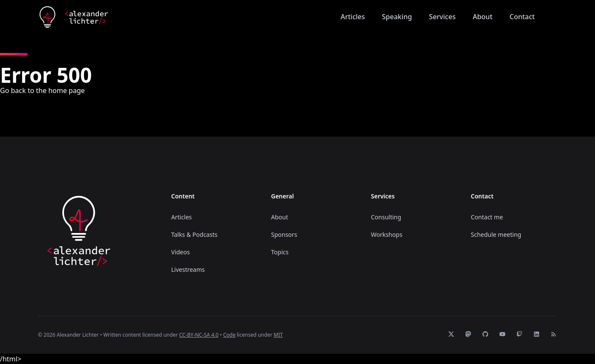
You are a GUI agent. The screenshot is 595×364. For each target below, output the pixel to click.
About (482, 17)
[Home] (74, 17)
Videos (181, 252)
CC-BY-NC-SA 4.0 (199, 335)
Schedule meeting (496, 234)
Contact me (487, 217)
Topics (280, 252)
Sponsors (284, 234)
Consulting (386, 217)
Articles (353, 17)
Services (442, 17)
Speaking (397, 17)
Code (229, 335)
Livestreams (188, 269)
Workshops (387, 234)
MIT (278, 335)
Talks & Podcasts (194, 234)
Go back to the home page (42, 90)
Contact (522, 17)
